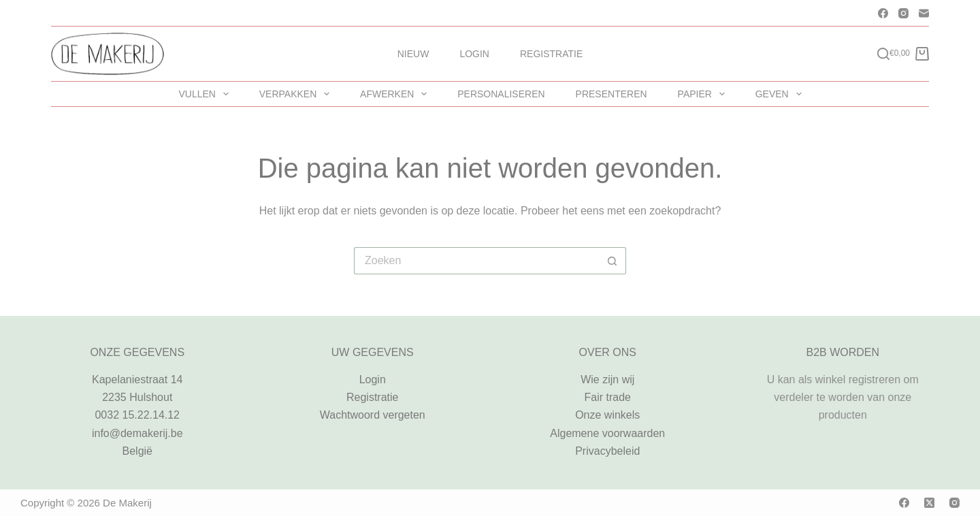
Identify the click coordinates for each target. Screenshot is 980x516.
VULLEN (206, 94)
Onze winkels (607, 415)
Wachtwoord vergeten (373, 415)
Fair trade (608, 397)
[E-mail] (924, 13)
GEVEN (781, 94)
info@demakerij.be (137, 433)
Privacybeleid (607, 451)
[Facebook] (883, 13)
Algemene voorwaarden (607, 433)
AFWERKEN (396, 94)
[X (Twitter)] (929, 503)
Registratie (551, 54)
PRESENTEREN (611, 94)
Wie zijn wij (607, 380)
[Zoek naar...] (476, 261)
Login (474, 54)
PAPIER (704, 94)
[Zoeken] (883, 54)
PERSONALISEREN (501, 94)
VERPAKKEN (297, 94)
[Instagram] (903, 13)
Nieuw (413, 54)
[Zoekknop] (612, 261)
